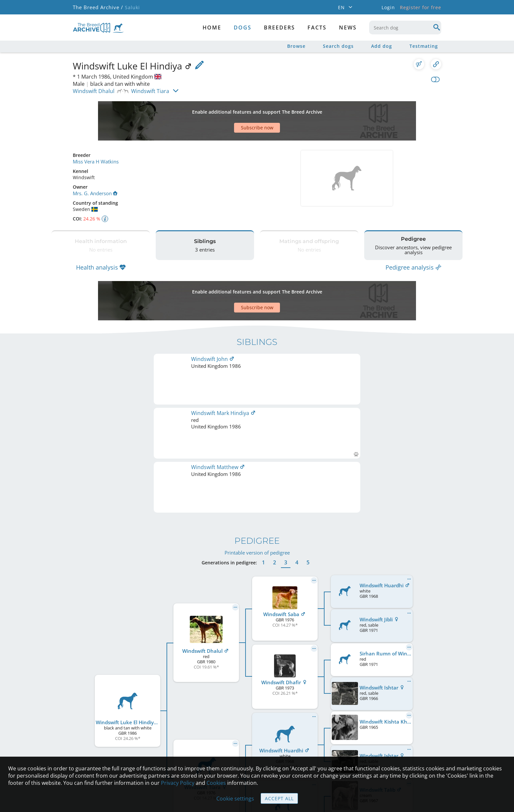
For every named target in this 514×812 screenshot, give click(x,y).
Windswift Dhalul (94, 91)
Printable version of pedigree (257, 377)
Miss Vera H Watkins (95, 138)
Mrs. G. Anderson (95, 170)
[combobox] (405, 28)
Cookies (216, 783)
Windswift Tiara (150, 91)
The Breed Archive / (98, 7)
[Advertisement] (232, 109)
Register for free (421, 7)
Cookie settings (235, 799)
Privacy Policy (178, 783)
